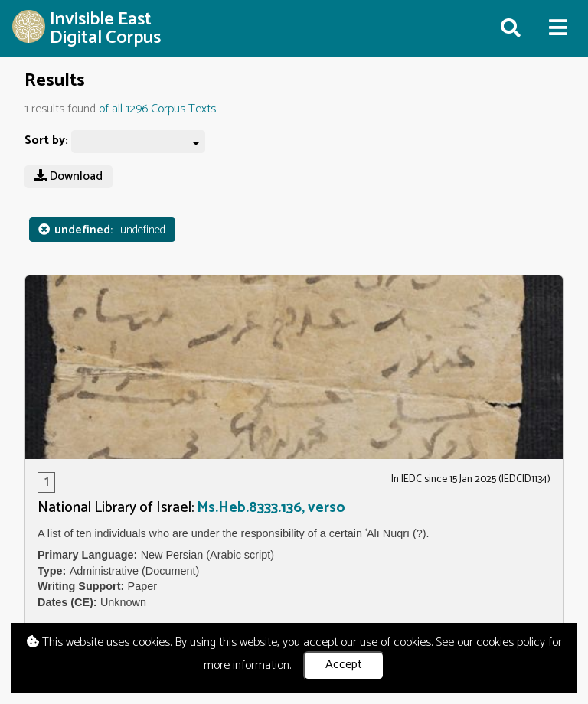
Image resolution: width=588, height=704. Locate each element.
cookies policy (511, 642)
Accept (344, 665)
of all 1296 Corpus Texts (157, 109)
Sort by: (46, 141)
